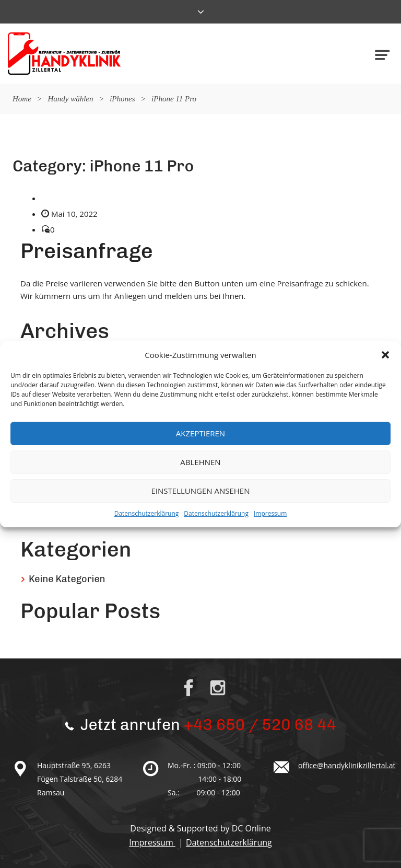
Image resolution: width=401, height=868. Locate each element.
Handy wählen (70, 99)
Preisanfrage (87, 251)
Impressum (270, 513)
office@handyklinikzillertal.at (347, 765)
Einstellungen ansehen (201, 491)
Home (22, 99)
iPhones (122, 99)
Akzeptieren (200, 433)
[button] (385, 355)
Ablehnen (200, 462)
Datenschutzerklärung (147, 513)
